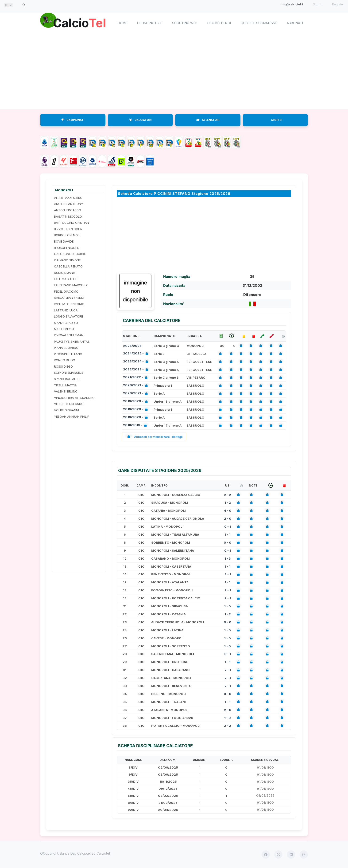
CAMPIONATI (73, 120)
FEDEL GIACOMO (66, 291)
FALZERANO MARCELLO (71, 285)
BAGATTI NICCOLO (68, 216)
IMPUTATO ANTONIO (69, 304)
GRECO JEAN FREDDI (69, 298)
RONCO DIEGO (65, 360)
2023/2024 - (137, 362)
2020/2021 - (136, 386)
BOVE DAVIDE (64, 241)
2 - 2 (228, 495)
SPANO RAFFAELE (67, 379)
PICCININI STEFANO (68, 354)
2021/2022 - (136, 378)
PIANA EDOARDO (66, 348)
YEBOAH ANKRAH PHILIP (72, 416)
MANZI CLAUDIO (66, 323)
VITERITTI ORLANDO (69, 404)
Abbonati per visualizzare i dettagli (154, 437)
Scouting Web (185, 23)
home (122, 23)
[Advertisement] (174, 72)
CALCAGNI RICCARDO (70, 254)
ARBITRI (276, 120)
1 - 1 (228, 534)
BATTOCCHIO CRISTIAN (72, 223)
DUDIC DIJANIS (65, 273)
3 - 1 (228, 574)
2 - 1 (228, 590)
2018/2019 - (136, 426)
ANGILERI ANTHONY (69, 204)
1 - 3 (228, 558)
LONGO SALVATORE (68, 316)
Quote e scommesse (259, 23)
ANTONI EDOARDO (68, 210)
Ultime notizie (150, 23)
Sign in (318, 4)
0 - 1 (228, 526)
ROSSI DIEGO (63, 366)
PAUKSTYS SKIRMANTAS (72, 342)
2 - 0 (228, 518)
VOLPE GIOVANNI (66, 410)
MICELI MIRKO (64, 329)
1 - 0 (228, 606)
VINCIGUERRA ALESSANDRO (74, 398)
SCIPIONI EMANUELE (69, 373)
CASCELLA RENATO (68, 266)
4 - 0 (228, 511)
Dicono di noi (219, 23)
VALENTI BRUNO (66, 391)
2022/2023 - (137, 370)
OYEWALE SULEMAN (69, 335)
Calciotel (103, 853)
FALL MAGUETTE (66, 279)
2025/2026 (132, 346)
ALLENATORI (208, 120)
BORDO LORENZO (67, 235)
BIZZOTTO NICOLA (68, 229)
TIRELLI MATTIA (65, 385)
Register (338, 4)
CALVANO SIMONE (67, 260)
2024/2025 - (137, 354)
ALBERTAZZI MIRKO (68, 198)
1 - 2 (228, 503)
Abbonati (295, 23)
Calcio (80, 22)
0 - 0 (228, 542)
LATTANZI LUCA (66, 310)
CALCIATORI (140, 120)
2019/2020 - (136, 402)
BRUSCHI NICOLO (67, 248)
